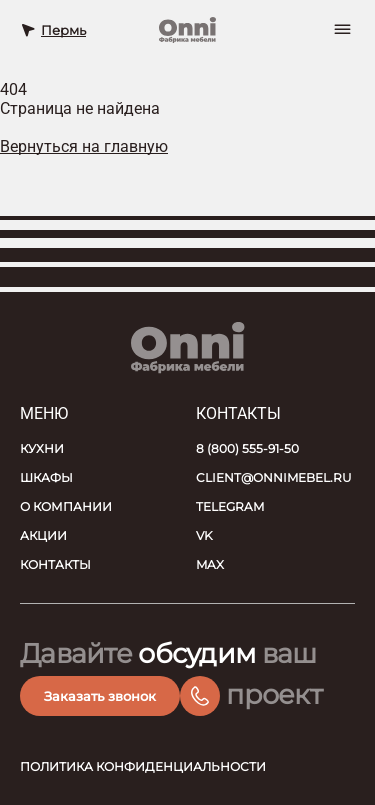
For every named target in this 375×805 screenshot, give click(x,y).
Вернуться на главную (84, 146)
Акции (43, 535)
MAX (210, 564)
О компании (66, 506)
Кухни (42, 448)
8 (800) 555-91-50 (247, 448)
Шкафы (46, 477)
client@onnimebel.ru (274, 477)
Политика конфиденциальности (143, 766)
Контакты (55, 564)
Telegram (230, 506)
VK (204, 535)
